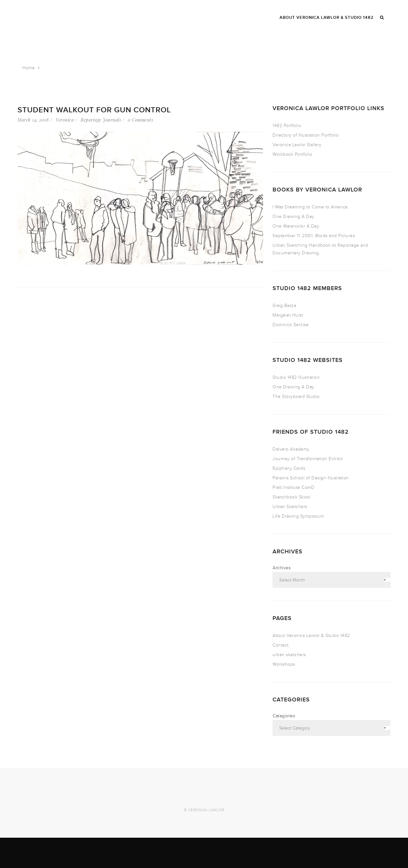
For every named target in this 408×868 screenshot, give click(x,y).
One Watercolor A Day (296, 226)
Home (29, 68)
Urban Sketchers (290, 507)
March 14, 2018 (33, 120)
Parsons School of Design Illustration (311, 478)
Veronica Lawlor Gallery (297, 145)
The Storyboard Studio (296, 397)
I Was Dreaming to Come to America (310, 207)
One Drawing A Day (293, 217)
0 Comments (140, 120)
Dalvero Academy (291, 449)
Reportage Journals (101, 120)
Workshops (284, 664)
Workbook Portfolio (292, 154)
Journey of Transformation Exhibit (308, 459)
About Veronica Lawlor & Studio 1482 (311, 636)
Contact (281, 645)
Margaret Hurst (288, 315)
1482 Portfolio (287, 126)
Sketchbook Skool (291, 497)
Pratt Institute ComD (293, 487)
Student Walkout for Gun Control (94, 110)
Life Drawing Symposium (298, 516)
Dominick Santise (291, 325)
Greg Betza (284, 306)
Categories (284, 716)
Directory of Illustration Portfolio (306, 135)
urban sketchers (289, 655)
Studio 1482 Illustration (296, 377)
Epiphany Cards (289, 468)
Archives (281, 568)
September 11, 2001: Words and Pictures (314, 236)
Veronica (65, 120)
